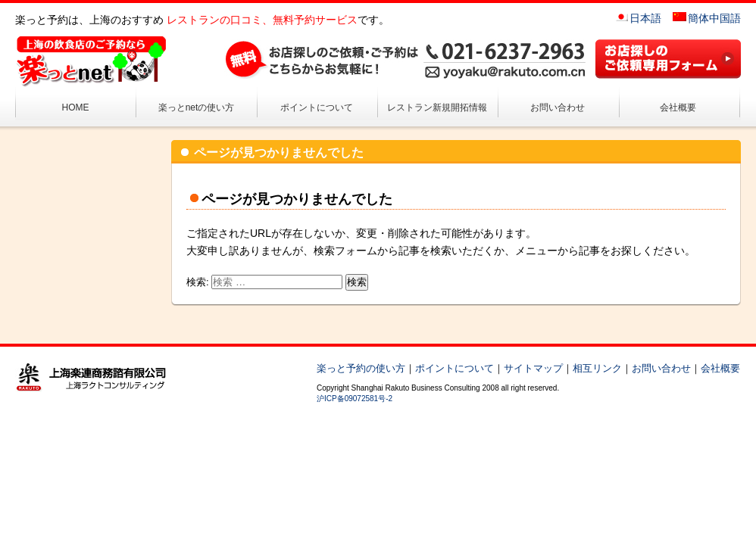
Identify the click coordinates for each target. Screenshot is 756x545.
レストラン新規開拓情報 (437, 107)
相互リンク (597, 368)
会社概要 (678, 107)
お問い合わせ (558, 107)
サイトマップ (533, 368)
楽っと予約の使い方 (361, 368)
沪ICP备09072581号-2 (355, 399)
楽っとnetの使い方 (197, 107)
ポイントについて (317, 107)
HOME (76, 107)
